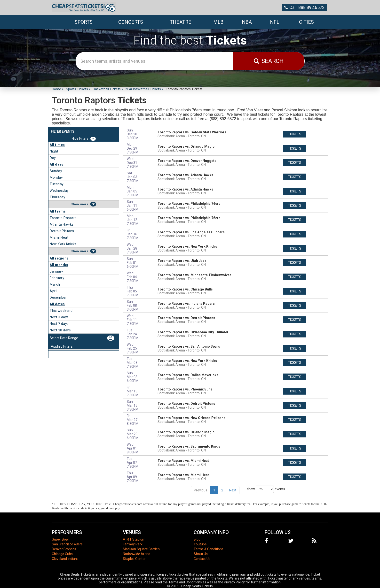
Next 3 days (59, 317)
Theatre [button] (181, 22)
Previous (201, 490)
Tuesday (57, 184)
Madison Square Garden (141, 549)
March (55, 284)
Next (233, 490)
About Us (201, 554)
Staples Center (134, 559)
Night (54, 151)
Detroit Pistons (62, 231)
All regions (59, 258)
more (84, 204)
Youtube (200, 544)
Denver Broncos (64, 549)
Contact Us (202, 559)
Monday (56, 177)
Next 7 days (59, 324)
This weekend (61, 311)
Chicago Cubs (62, 554)
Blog (197, 539)
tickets (295, 134)
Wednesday (59, 191)
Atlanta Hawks (62, 224)
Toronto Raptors (63, 218)
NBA (247, 22)
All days (56, 164)
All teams (58, 211)
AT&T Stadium (134, 539)
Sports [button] (84, 22)
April (54, 291)
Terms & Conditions (209, 549)
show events (266, 489)
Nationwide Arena (137, 554)
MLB (218, 22)
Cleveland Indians (65, 559)
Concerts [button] (131, 22)
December (58, 298)
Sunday (56, 171)
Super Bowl (61, 539)
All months (59, 265)
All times (57, 145)
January (56, 271)
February (57, 278)
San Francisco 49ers (67, 544)
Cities (306, 22)
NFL (275, 22)
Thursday (57, 197)
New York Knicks (63, 244)
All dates (57, 304)
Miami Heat (59, 237)
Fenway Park (133, 544)
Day (53, 158)
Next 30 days (60, 330)
